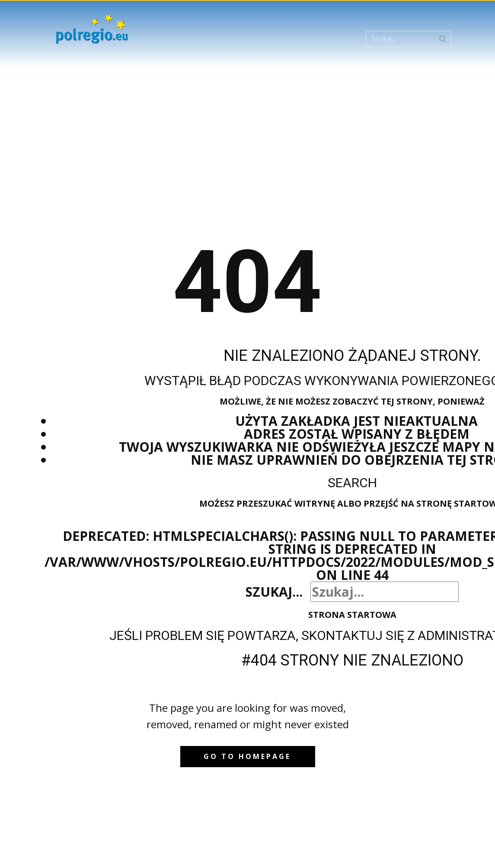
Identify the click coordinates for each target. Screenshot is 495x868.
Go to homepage (247, 756)
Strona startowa (352, 615)
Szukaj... (274, 592)
